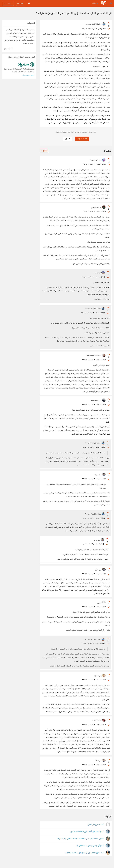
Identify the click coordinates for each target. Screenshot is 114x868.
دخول (68, 139)
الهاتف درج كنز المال (96, 831)
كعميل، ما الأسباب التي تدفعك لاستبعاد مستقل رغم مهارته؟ (80, 845)
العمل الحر (102, 29)
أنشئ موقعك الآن (28, 75)
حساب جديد (82, 139)
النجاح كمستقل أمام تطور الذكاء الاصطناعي (87, 838)
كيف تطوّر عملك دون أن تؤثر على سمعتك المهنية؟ (84, 859)
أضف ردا (92, 164)
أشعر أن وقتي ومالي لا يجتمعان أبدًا (90, 852)
